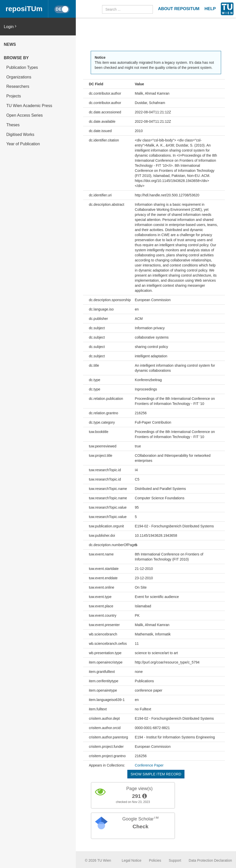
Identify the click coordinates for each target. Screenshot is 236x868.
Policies (155, 860)
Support (175, 860)
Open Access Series (25, 115)
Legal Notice (132, 860)
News (10, 44)
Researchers (18, 86)
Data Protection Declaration (210, 860)
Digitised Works (20, 135)
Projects (14, 96)
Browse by (16, 58)
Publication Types (22, 67)
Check (140, 826)
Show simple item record (156, 774)
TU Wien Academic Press (29, 106)
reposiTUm (24, 9)
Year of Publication (23, 144)
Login (10, 26)
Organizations (19, 77)
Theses (13, 125)
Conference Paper (149, 765)
